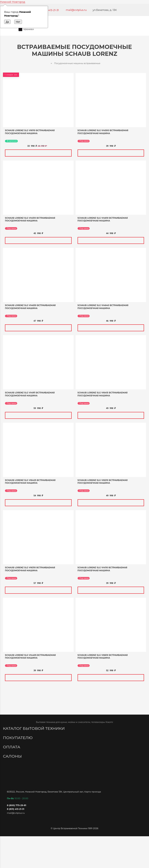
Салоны (13, 756)
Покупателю (18, 738)
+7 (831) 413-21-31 (49, 10)
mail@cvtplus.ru (76, 10)
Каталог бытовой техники (34, 728)
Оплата (12, 747)
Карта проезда (93, 792)
